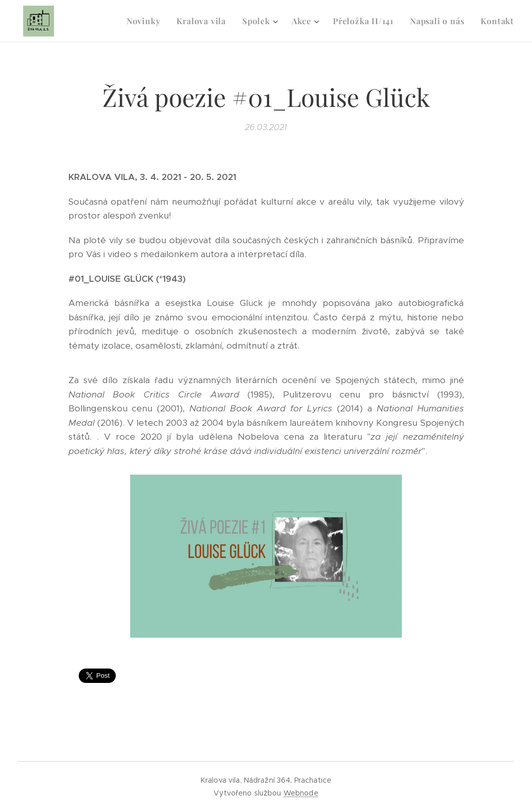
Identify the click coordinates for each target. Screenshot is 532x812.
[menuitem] (146, 21)
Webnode (301, 793)
